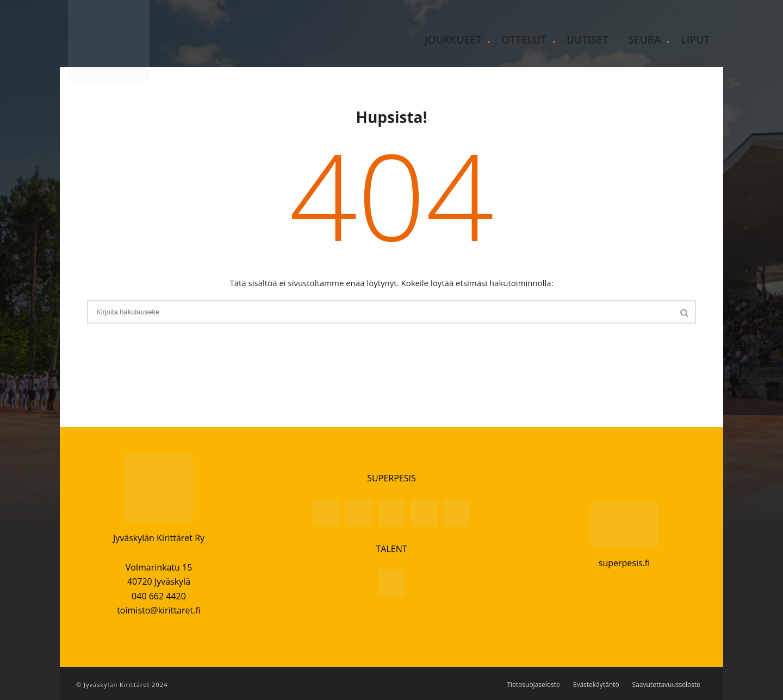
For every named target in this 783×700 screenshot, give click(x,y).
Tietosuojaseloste (533, 685)
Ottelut (524, 40)
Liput (695, 40)
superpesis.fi (624, 563)
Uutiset (588, 40)
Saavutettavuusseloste (666, 685)
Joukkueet (453, 40)
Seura (644, 40)
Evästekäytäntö (596, 685)
